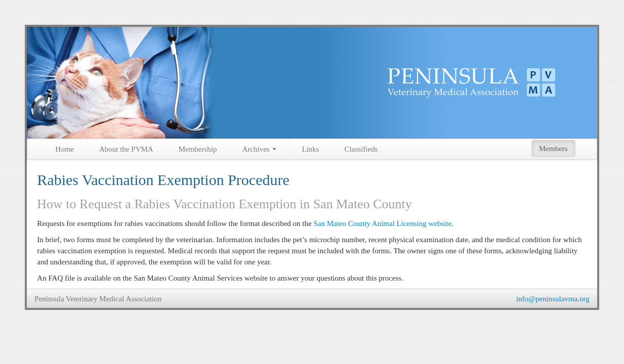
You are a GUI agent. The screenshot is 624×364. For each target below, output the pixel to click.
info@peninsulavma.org (553, 299)
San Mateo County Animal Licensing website (382, 223)
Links (310, 149)
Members (553, 149)
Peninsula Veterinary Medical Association (98, 299)
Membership (198, 149)
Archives (259, 149)
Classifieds (361, 149)
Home (65, 149)
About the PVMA (126, 149)
